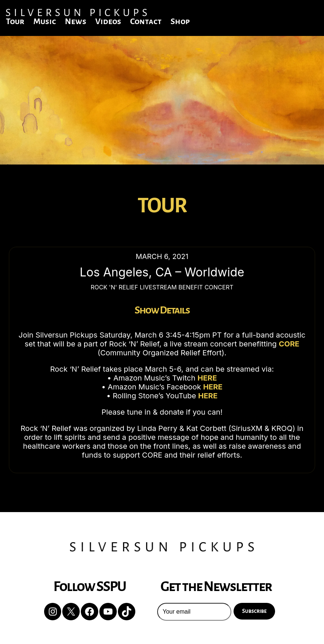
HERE (207, 378)
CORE (289, 344)
